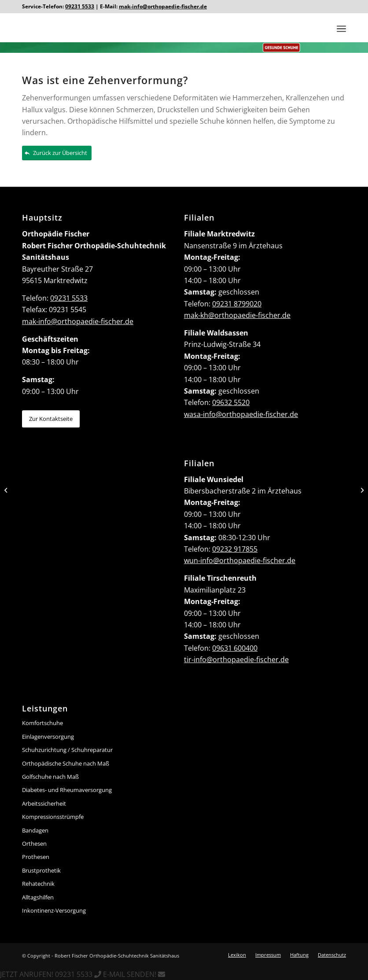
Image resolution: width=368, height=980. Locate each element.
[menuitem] (324, 29)
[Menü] (341, 29)
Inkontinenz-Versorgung (54, 910)
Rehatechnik (38, 884)
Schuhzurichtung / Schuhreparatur (67, 750)
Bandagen (35, 830)
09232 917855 (235, 549)
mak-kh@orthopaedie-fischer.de (237, 315)
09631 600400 (235, 648)
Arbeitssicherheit (44, 803)
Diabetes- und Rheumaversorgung (67, 790)
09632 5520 (231, 402)
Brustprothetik (41, 870)
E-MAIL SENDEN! (134, 974)
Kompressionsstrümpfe (53, 817)
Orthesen (34, 844)
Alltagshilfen (38, 897)
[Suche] (324, 29)
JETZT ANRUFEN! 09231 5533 (52, 974)
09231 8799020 (237, 304)
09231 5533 (80, 6)
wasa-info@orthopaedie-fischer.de (241, 414)
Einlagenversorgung (48, 737)
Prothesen (36, 857)
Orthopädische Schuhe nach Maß (66, 763)
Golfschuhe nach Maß (50, 777)
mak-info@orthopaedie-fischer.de (163, 6)
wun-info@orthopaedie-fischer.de (240, 560)
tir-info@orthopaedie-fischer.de (236, 659)
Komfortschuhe (42, 723)
